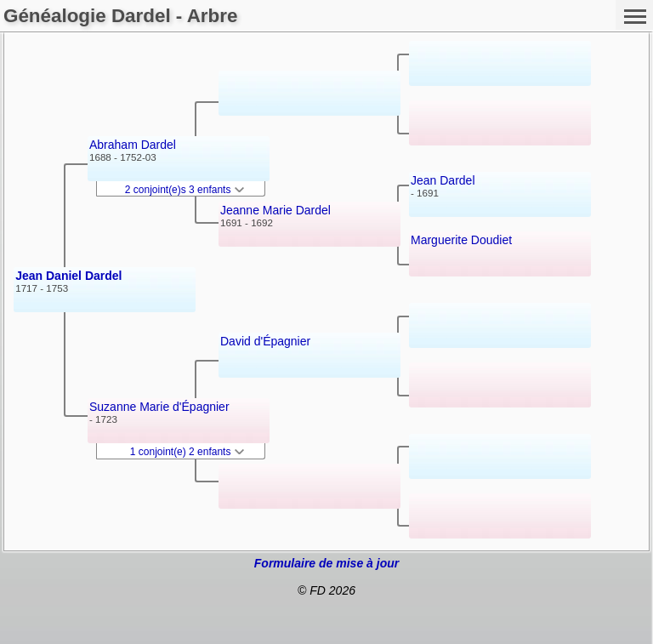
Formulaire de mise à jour (326, 563)
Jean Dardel (443, 180)
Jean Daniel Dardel (68, 276)
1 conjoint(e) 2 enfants (187, 452)
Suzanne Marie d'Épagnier (159, 407)
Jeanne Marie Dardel (275, 210)
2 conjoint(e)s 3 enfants (185, 190)
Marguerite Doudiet (461, 240)
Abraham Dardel (133, 145)
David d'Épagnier (265, 341)
